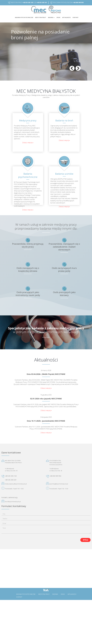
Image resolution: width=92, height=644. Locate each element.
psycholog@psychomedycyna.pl (59, 484)
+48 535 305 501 (42, 2)
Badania (51, 17)
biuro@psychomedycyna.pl (13, 502)
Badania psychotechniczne (24, 17)
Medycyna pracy (41, 17)
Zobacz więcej (27, 143)
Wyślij (85, 540)
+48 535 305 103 (28, 2)
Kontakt (76, 17)
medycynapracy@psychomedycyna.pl (16, 484)
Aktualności (66, 17)
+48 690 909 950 (78, 2)
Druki (58, 17)
